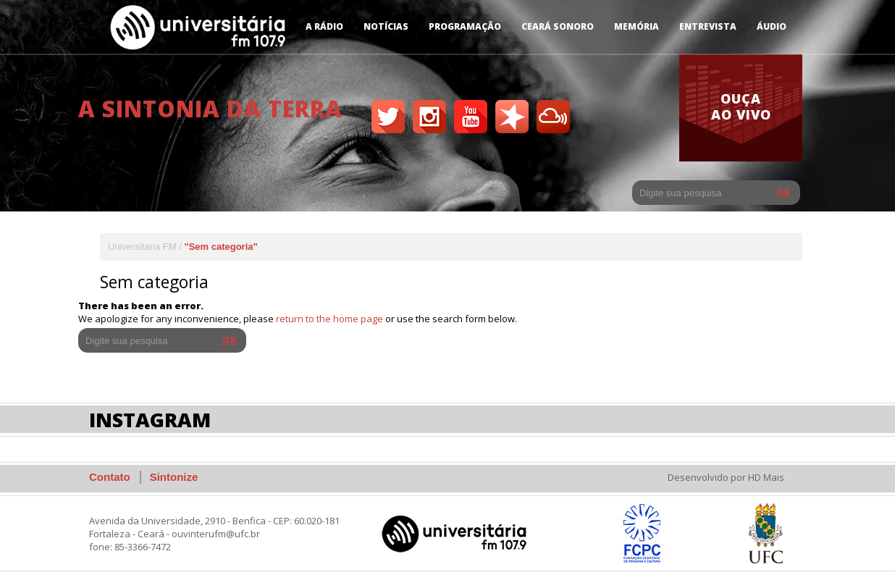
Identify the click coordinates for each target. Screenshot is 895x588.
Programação (465, 26)
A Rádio (324, 26)
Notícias (386, 26)
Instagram (150, 420)
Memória (636, 26)
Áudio (772, 26)
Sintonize (174, 477)
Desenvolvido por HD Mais (726, 477)
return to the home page (329, 319)
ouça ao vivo (741, 106)
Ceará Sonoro (558, 26)
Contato (110, 477)
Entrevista (708, 26)
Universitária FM (142, 247)
